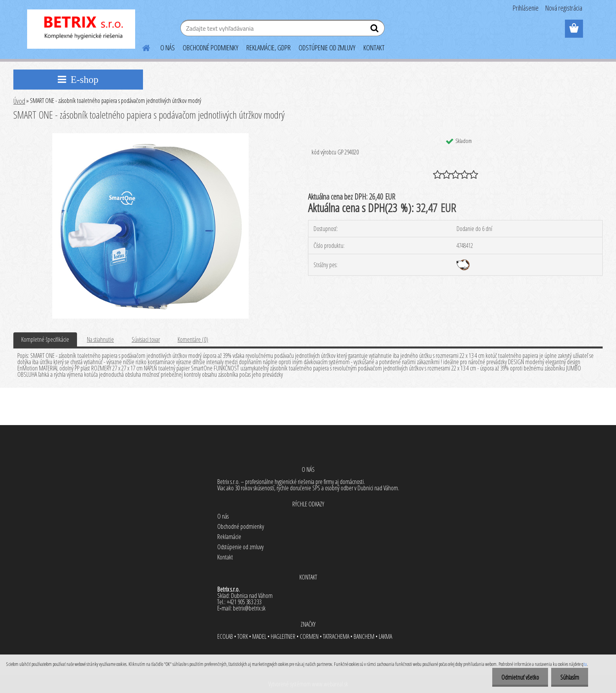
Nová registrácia (564, 8)
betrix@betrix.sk (249, 608)
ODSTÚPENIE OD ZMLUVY (327, 48)
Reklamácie (229, 537)
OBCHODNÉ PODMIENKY (211, 48)
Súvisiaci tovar (146, 339)
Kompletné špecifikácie (45, 339)
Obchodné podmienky (241, 526)
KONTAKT (374, 48)
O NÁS (168, 48)
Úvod (19, 101)
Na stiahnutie (100, 339)
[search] (375, 30)
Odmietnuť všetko (518, 677)
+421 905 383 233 (244, 602)
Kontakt (225, 557)
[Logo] (81, 29)
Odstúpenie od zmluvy (240, 547)
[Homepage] (141, 47)
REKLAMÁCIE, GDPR (269, 48)
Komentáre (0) (193, 339)
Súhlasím (569, 677)
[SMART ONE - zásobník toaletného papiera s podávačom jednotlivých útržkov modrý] (150, 136)
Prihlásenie (526, 8)
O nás (223, 516)
